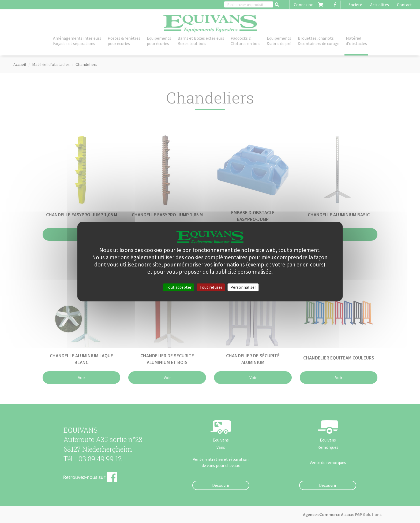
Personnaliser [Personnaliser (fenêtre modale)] (243, 287)
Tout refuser (211, 287)
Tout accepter (179, 287)
